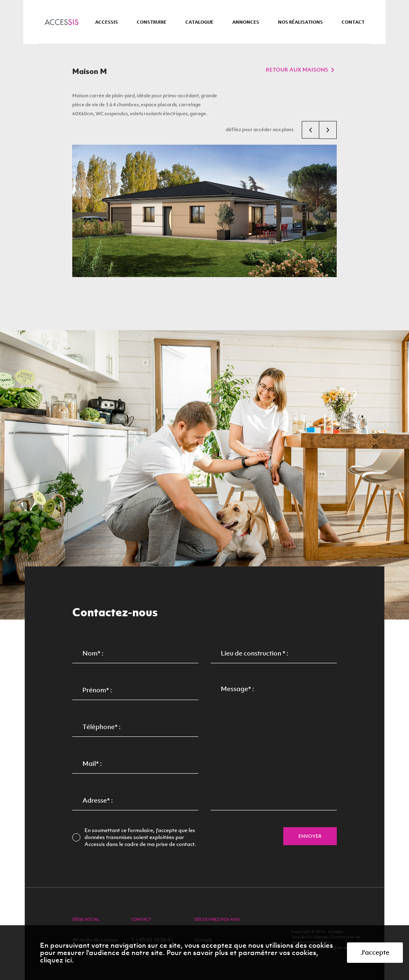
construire (152, 22)
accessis (107, 22)
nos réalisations (300, 22)
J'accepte (375, 952)
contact (353, 22)
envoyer (310, 836)
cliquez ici (56, 960)
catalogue (199, 22)
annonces (246, 22)
